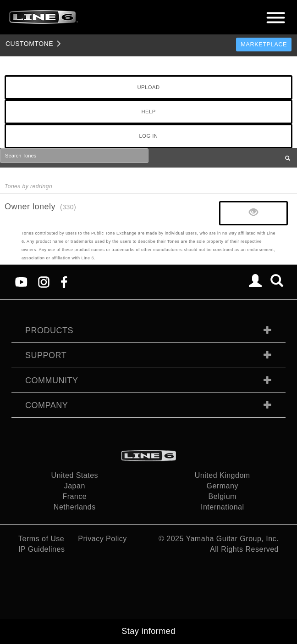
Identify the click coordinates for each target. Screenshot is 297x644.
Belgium (223, 496)
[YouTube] (21, 282)
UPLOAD (148, 87)
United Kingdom (223, 475)
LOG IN (149, 136)
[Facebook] (64, 282)
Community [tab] (52, 381)
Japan (75, 486)
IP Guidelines (41, 549)
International (223, 507)
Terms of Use (41, 539)
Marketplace (264, 44)
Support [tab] (46, 355)
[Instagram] (44, 282)
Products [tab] (49, 330)
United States (74, 475)
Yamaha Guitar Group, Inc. (232, 539)
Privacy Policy (102, 539)
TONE (29, 44)
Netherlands (75, 507)
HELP (148, 112)
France (74, 496)
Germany (223, 486)
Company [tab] (47, 405)
